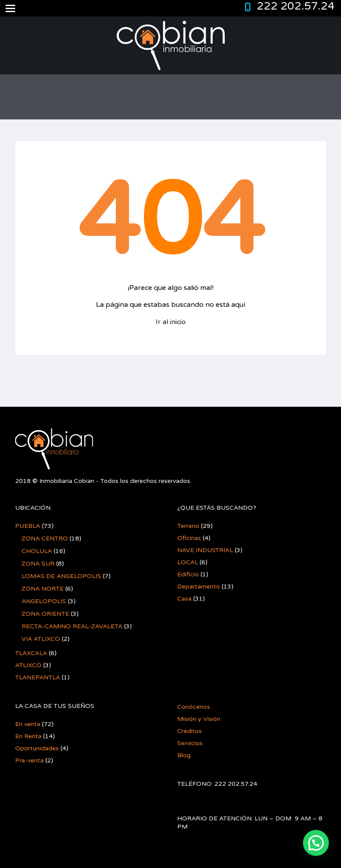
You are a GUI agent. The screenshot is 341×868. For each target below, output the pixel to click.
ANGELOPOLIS (44, 601)
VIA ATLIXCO (41, 639)
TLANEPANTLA (38, 677)
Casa (184, 599)
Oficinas (189, 538)
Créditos (190, 731)
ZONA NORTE (43, 589)
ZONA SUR (38, 564)
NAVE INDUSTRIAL (205, 550)
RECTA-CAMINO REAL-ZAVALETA (72, 626)
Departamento (199, 587)
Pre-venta (29, 760)
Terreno (188, 526)
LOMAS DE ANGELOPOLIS (61, 576)
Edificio (188, 574)
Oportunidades (37, 748)
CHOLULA (37, 551)
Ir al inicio (171, 322)
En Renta (28, 736)
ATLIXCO (28, 665)
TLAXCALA (31, 653)
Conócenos (194, 707)
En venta (28, 724)
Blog (184, 755)
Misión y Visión (199, 719)
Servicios (190, 743)
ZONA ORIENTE (45, 614)
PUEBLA (28, 526)
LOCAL (188, 562)
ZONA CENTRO (45, 538)
